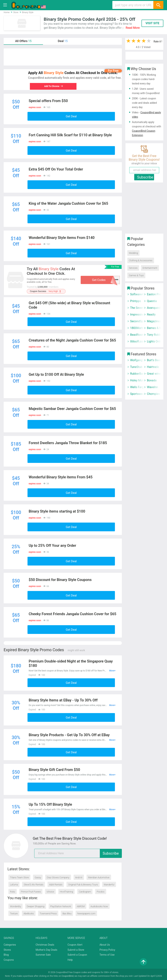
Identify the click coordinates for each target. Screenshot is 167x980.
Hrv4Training (66, 892)
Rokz (13, 892)
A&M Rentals (56, 885)
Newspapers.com (86, 913)
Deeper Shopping (36, 906)
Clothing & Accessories (141, 260)
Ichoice (50, 892)
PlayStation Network (61, 906)
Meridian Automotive (99, 877)
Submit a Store (76, 950)
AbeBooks (29, 913)
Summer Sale (43, 955)
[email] (78, 853)
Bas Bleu (67, 913)
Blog (6, 955)
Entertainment (150, 268)
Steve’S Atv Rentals (33, 885)
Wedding (133, 253)
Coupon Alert (75, 945)
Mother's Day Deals (46, 950)
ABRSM (81, 906)
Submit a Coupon (77, 955)
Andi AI (79, 877)
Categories (10, 945)
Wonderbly (15, 906)
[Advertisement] (63, 57)
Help (70, 960)
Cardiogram (85, 892)
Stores (7, 950)
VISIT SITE (152, 23)
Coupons (9, 960)
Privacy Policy (107, 950)
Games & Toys (136, 275)
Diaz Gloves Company (58, 877)
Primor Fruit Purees (31, 892)
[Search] (158, 5)
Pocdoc (101, 892)
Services (133, 268)
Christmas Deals (45, 945)
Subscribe (111, 853)
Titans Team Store (19, 877)
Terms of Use (107, 955)
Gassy (38, 877)
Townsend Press (48, 913)
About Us (105, 945)
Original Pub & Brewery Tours (83, 885)
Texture (14, 913)
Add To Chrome (52, 86)
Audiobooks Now (99, 906)
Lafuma (14, 885)
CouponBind (67, 976)
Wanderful (109, 885)
